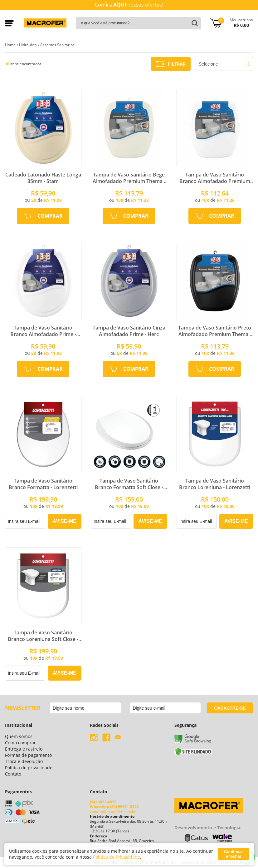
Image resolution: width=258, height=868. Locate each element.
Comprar (50, 216)
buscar (194, 23)
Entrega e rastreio (24, 749)
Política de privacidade (29, 768)
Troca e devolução (24, 761)
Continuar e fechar (234, 854)
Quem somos (19, 736)
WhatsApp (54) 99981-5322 (114, 807)
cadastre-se (230, 708)
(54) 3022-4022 (103, 802)
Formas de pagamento (28, 755)
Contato (13, 774)
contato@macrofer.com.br (113, 812)
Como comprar (20, 743)
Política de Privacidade (117, 857)
